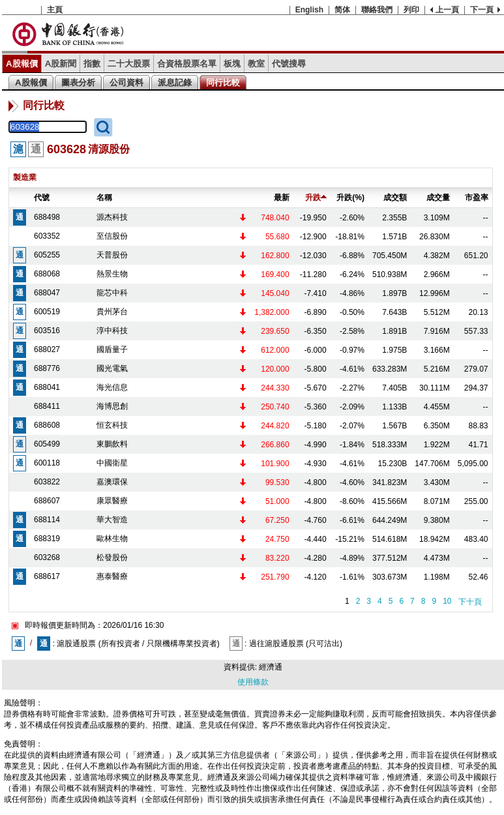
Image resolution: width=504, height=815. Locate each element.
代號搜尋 (289, 64)
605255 (47, 255)
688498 (47, 217)
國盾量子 (112, 349)
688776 (47, 368)
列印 (411, 10)
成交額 (395, 198)
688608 (47, 425)
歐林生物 (112, 539)
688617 (47, 576)
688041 (47, 387)
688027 (47, 349)
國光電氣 (112, 368)
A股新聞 (61, 64)
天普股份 (112, 255)
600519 (47, 312)
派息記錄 (175, 82)
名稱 (104, 198)
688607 (47, 501)
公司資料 (126, 82)
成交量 (438, 198)
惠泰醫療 (112, 576)
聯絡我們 (377, 10)
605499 (47, 444)
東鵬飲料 (112, 444)
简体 (342, 10)
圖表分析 (78, 82)
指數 (92, 64)
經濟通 (271, 667)
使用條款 (253, 682)
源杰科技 (112, 217)
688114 (47, 520)
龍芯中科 (112, 293)
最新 (282, 198)
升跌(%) (350, 198)
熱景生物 (112, 274)
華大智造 (112, 520)
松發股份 (112, 557)
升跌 (316, 198)
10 (447, 601)
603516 (47, 331)
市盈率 (477, 198)
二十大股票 (129, 64)
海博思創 (112, 406)
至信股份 (112, 236)
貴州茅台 (112, 312)
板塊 (232, 64)
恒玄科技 (112, 425)
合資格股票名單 (187, 64)
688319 (47, 539)
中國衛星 (112, 463)
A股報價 (22, 64)
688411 (47, 406)
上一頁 (447, 10)
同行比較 (223, 82)
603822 (47, 482)
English (309, 10)
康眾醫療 (112, 501)
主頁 (55, 10)
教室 (256, 64)
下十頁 (470, 602)
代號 (42, 198)
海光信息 (112, 387)
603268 (47, 557)
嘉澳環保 (112, 482)
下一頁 (482, 10)
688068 (47, 274)
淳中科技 (112, 331)
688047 (47, 293)
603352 (47, 236)
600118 (47, 463)
